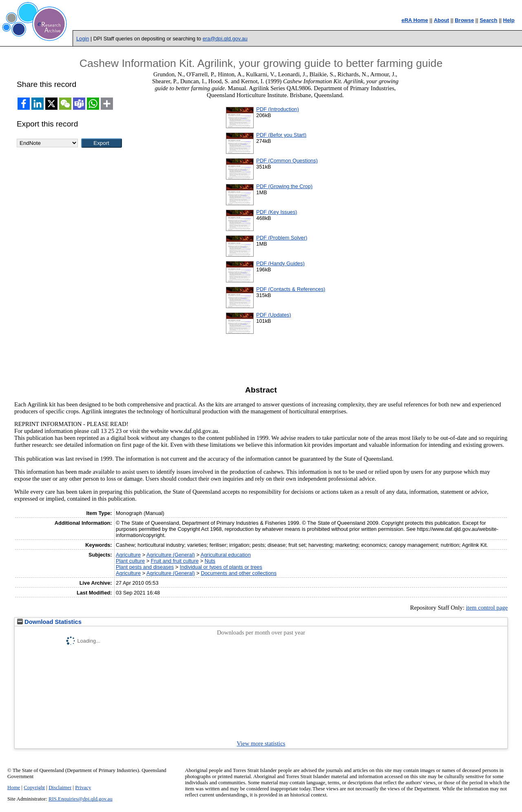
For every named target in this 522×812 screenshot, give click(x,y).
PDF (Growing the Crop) (284, 186)
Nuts (210, 561)
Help (509, 20)
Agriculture (128, 555)
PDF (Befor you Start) (281, 135)
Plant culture (130, 561)
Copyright (34, 788)
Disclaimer (60, 788)
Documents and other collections (239, 573)
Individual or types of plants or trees (221, 567)
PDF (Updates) (273, 315)
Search (488, 20)
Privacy (83, 788)
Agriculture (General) (171, 555)
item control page (487, 608)
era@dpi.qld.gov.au (225, 39)
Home (14, 788)
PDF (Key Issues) (276, 212)
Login (83, 39)
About (442, 20)
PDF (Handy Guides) (280, 263)
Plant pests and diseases (145, 567)
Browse (464, 20)
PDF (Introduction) (278, 109)
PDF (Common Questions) (287, 161)
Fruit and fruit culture (175, 561)
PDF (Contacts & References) (291, 289)
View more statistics (261, 743)
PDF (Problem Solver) (282, 238)
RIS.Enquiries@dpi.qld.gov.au (81, 799)
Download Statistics (49, 622)
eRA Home (415, 20)
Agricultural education (226, 555)
